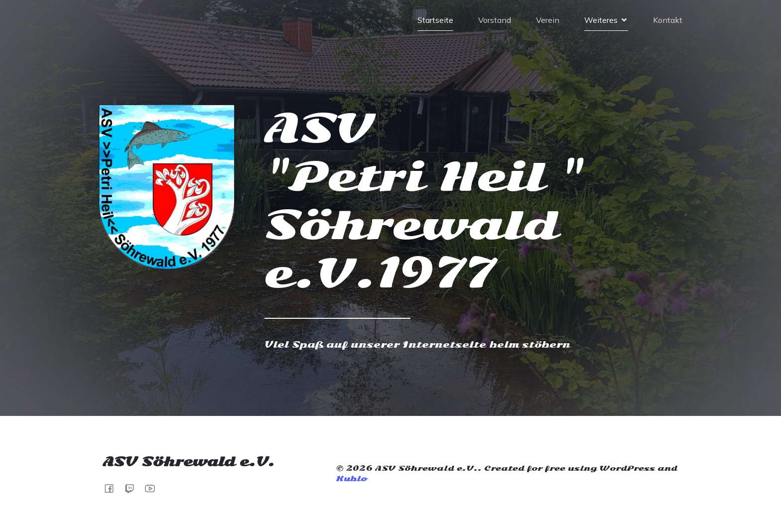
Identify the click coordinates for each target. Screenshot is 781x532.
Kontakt (668, 20)
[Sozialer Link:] (154, 488)
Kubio (351, 479)
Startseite (435, 20)
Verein (548, 20)
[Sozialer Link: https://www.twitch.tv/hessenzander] (133, 488)
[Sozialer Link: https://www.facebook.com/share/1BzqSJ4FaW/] (113, 488)
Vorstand (495, 20)
